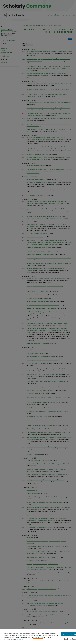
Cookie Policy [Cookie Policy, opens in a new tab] (21, 639)
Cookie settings (38, 637)
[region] (38, 636)
